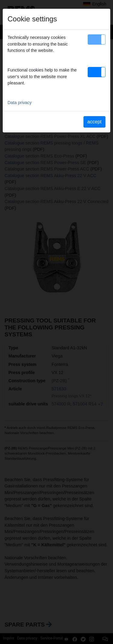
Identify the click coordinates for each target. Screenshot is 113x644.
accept (94, 122)
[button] (97, 40)
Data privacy (20, 103)
